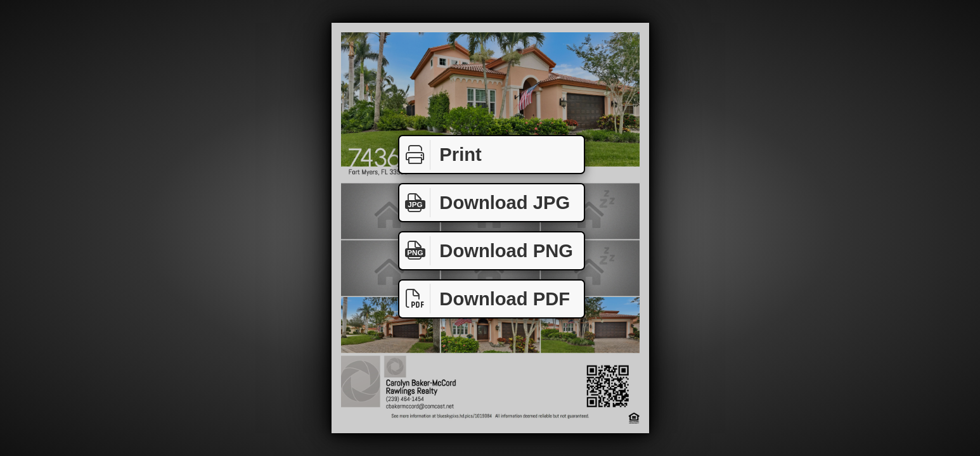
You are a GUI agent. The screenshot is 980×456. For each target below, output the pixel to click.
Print (441, 155)
